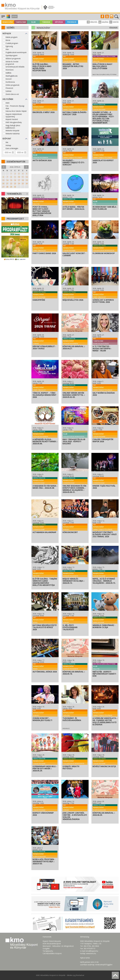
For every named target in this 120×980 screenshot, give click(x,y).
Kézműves (10, 70)
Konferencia (10, 82)
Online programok (12, 85)
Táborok (46, 22)
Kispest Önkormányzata (52, 941)
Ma (7, 142)
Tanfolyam (21, 22)
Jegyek (15, 16)
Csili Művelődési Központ (52, 953)
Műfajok (7, 33)
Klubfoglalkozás (12, 76)
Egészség (9, 46)
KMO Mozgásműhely (14, 122)
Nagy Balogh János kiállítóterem (13, 127)
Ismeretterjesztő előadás (15, 67)
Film (7, 49)
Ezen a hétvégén (12, 148)
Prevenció (72, 22)
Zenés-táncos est (12, 94)
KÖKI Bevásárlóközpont (52, 944)
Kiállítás (8, 73)
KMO (8, 103)
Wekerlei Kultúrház (13, 134)
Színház (8, 91)
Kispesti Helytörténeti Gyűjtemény (14, 115)
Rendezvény (8, 22)
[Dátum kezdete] (9, 152)
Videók (114, 22)
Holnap (8, 145)
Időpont (7, 139)
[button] (8, 18)
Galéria (103, 22)
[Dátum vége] (21, 152)
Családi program (12, 43)
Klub (33, 22)
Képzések (59, 22)
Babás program (12, 37)
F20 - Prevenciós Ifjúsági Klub (15, 107)
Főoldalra (113, 28)
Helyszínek (8, 99)
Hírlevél (92, 22)
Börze (8, 40)
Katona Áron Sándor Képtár (16, 111)
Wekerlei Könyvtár (12, 131)
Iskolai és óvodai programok (12, 63)
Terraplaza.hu (48, 951)
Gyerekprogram (12, 55)
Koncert (9, 79)
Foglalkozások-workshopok (16, 52)
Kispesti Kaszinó (12, 119)
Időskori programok (13, 58)
